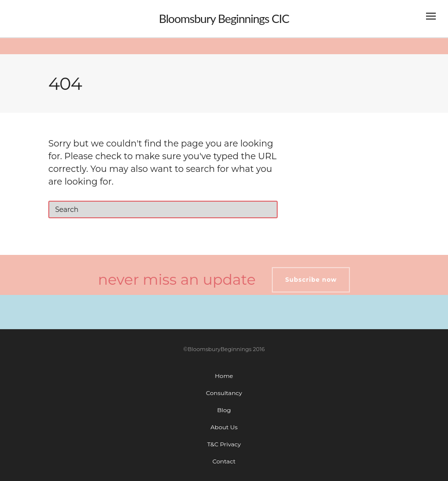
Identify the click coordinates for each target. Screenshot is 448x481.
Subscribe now (311, 280)
